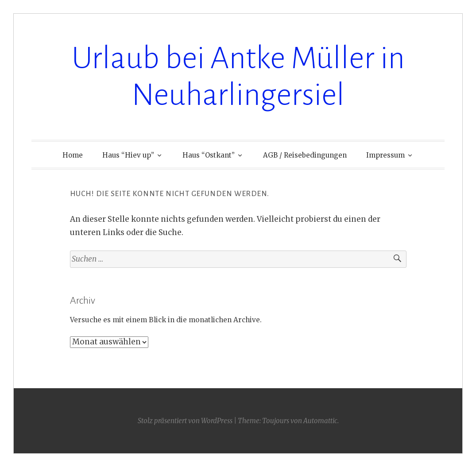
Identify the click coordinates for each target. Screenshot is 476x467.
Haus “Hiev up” (128, 155)
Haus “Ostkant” (209, 155)
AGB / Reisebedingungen (305, 155)
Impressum (385, 155)
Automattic (320, 421)
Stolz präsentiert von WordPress (185, 421)
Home (73, 155)
